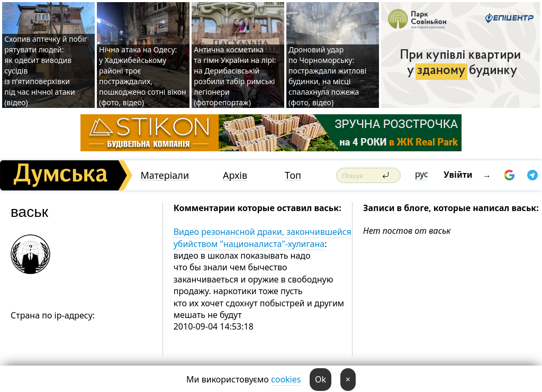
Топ (293, 175)
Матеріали (165, 175)
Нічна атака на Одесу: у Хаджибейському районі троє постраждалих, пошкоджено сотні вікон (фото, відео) (143, 76)
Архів (235, 175)
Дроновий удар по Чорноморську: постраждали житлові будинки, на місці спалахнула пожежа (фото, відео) (327, 76)
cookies (286, 379)
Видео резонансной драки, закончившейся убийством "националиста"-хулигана (263, 238)
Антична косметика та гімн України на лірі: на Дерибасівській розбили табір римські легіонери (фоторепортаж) (235, 76)
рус (422, 174)
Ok (320, 379)
